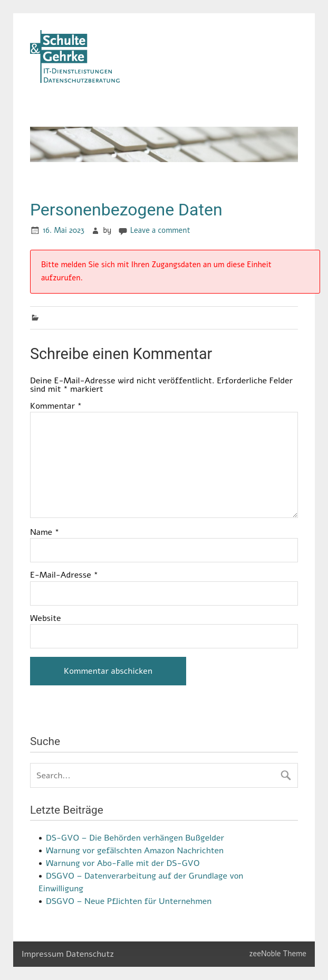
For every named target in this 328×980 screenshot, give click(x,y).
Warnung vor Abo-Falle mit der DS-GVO (123, 863)
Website (46, 618)
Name (45, 532)
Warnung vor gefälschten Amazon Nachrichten (135, 851)
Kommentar (56, 406)
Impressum (43, 954)
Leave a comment (160, 230)
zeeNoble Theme (278, 954)
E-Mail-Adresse (64, 575)
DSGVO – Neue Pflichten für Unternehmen (129, 901)
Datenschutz (90, 954)
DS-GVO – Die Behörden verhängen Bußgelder (135, 838)
